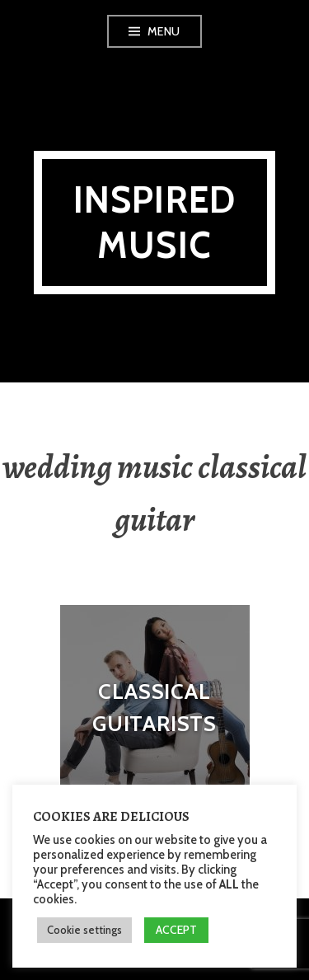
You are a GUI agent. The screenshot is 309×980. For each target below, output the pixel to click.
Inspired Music (155, 223)
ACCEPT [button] (176, 930)
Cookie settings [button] (84, 930)
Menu (164, 31)
